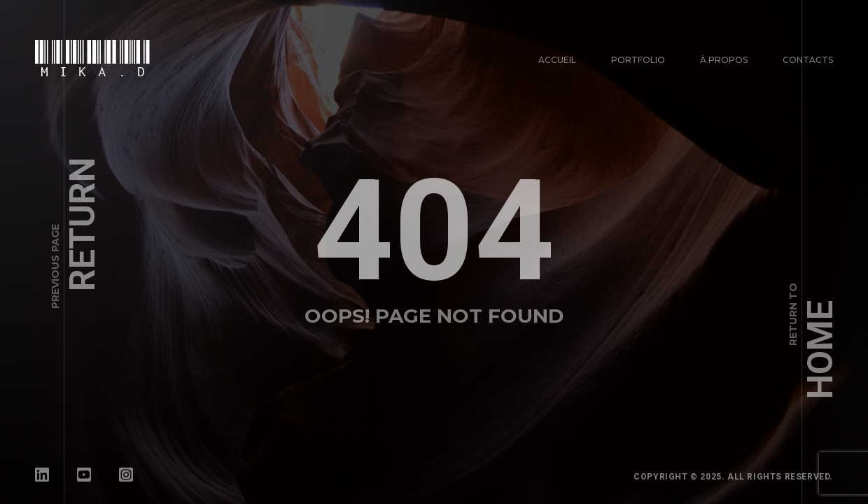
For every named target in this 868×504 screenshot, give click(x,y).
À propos (724, 60)
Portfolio (638, 60)
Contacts (808, 60)
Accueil (557, 60)
